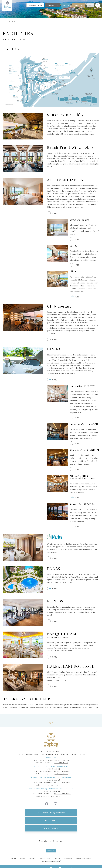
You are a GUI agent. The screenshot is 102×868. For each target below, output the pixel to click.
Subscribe (51, 851)
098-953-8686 (61, 774)
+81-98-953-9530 (62, 782)
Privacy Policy (57, 858)
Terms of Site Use (68, 858)
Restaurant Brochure (45, 858)
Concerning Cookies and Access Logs (50, 861)
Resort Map (14, 858)
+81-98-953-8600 (62, 760)
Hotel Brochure (33, 858)
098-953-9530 (61, 785)
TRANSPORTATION (35, 5)
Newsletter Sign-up (51, 841)
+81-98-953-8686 (62, 771)
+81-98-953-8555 (62, 794)
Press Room (23, 858)
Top (4, 22)
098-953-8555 (61, 796)
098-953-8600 (61, 763)
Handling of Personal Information (83, 858)
